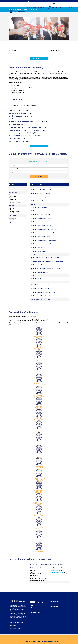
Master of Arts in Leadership (39, 211)
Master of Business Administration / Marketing (42, 237)
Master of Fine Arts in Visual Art (39, 201)
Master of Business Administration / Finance (42, 226)
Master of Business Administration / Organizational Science (45, 240)
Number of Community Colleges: (38, 581)
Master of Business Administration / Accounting (43, 218)
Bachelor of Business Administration (40, 207)
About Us (33, 605)
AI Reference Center (36, 612)
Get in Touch (54, 604)
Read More (49, 582)
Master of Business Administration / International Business (45, 233)
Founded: (11, 50)
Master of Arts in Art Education (39, 265)
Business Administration (58, 572)
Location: (53, 50)
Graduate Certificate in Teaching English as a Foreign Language (46, 258)
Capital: (32, 572)
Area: (31, 575)
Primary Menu (54, 3)
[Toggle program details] (31, 190)
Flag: (31, 570)
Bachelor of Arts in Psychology (39, 302)
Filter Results (12, 223)
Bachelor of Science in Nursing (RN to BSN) (42, 289)
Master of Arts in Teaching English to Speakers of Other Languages (47, 269)
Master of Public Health (38, 278)
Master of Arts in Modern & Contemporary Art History (44, 190)
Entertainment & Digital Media (59, 574)
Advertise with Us (55, 606)
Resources (71, 7)
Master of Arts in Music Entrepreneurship (41, 194)
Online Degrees (31, 7)
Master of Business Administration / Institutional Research (45, 229)
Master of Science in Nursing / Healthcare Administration (44, 292)
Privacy (33, 608)
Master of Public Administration (39, 251)
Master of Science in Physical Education (41, 272)
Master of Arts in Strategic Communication (42, 215)
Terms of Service (35, 610)
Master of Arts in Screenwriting (39, 197)
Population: (33, 574)
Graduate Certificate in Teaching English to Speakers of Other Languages (48, 261)
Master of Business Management (40, 248)
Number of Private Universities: (37, 579)
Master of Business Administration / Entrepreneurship (44, 222)
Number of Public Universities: (37, 577)
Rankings (41, 7)
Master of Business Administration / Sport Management (44, 244)
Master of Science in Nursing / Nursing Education (43, 296)
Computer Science (57, 571)
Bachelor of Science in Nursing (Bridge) (41, 285)
